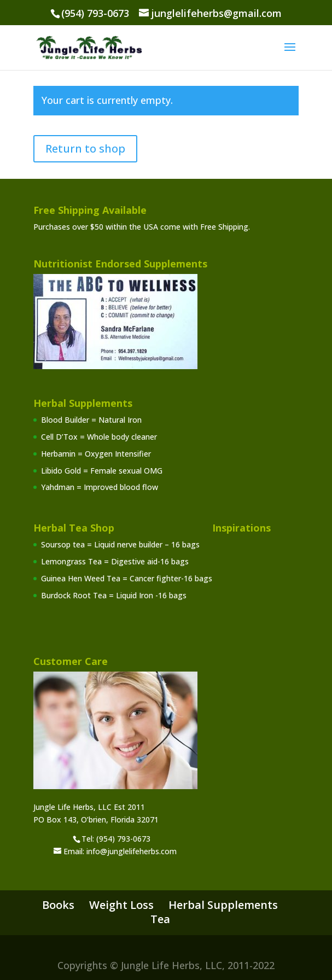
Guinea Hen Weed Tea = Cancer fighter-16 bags (127, 578)
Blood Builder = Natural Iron (91, 420)
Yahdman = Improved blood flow (100, 487)
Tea (160, 919)
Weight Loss (121, 905)
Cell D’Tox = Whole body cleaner (99, 437)
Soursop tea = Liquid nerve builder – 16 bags (120, 544)
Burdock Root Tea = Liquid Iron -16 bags (114, 595)
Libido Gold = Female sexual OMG (102, 471)
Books (58, 905)
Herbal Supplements (223, 905)
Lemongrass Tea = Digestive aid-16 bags (115, 561)
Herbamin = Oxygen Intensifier (96, 454)
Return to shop (85, 148)
